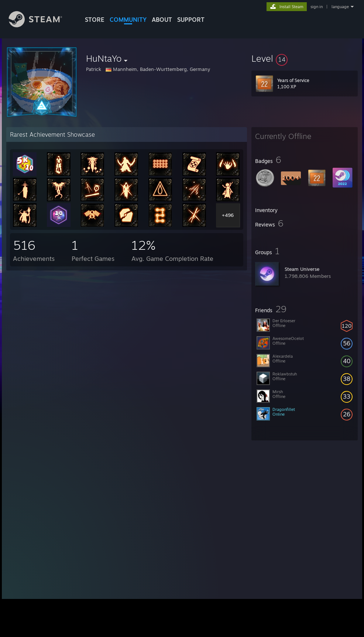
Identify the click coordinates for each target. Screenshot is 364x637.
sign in (317, 7)
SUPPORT (191, 20)
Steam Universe (302, 269)
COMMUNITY (128, 20)
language (340, 7)
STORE (95, 20)
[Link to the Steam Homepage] (41, 25)
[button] (305, 58)
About (162, 20)
